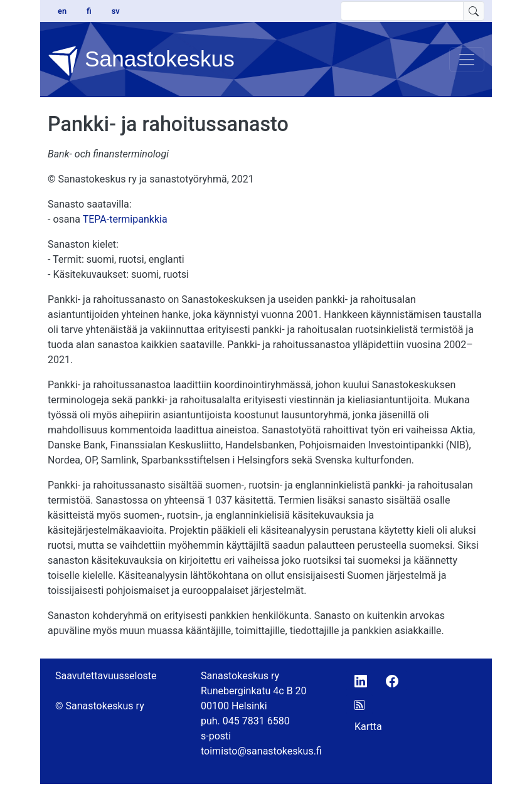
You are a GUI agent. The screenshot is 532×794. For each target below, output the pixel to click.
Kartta (368, 727)
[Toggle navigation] (467, 60)
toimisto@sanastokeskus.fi (261, 751)
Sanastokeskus (141, 61)
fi (89, 11)
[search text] (402, 11)
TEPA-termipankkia (125, 219)
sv (116, 11)
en (62, 11)
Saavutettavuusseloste (106, 676)
